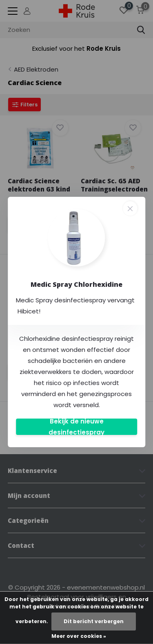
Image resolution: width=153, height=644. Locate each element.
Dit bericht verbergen (94, 621)
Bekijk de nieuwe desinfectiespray (76, 427)
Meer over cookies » (79, 636)
